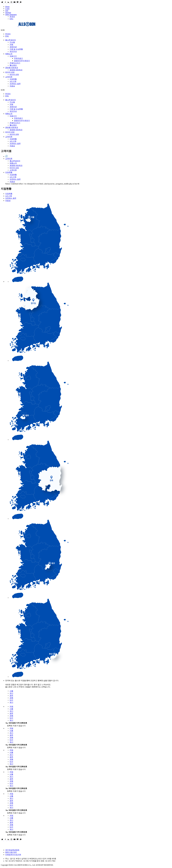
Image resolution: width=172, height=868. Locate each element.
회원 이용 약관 (11, 852)
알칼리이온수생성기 (22, 61)
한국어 (12, 17)
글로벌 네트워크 (12, 68)
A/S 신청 (13, 81)
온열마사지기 (15, 63)
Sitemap (8, 13)
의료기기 (13, 56)
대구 (11, 700)
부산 (11, 702)
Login (7, 9)
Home (7, 7)
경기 (11, 693)
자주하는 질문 (15, 84)
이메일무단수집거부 (13, 855)
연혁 (11, 45)
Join (7, 11)
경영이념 (13, 47)
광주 (11, 696)
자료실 (12, 86)
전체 (11, 706)
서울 (11, 691)
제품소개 (9, 54)
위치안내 (13, 51)
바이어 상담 (10, 72)
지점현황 (13, 79)
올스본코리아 (11, 40)
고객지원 (9, 77)
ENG (11, 19)
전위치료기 (18, 58)
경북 (11, 698)
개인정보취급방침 (12, 850)
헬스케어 (13, 65)
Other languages (11, 15)
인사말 (12, 42)
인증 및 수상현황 (16, 49)
